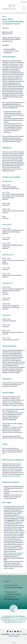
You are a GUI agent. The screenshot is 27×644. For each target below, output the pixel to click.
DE (26, 2)
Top (13, 643)
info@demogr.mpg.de (13, 599)
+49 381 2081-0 (11, 597)
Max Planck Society (10, 621)
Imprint (19, 634)
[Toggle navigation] (24, 8)
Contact (13, 634)
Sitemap (16, 636)
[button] (22, 2)
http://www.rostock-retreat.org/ (12, 476)
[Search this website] (21, 2)
